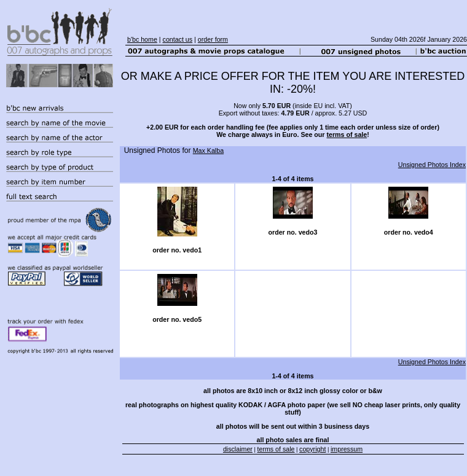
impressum (347, 449)
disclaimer (238, 449)
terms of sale (347, 135)
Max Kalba (208, 150)
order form (213, 39)
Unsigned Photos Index (432, 165)
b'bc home (142, 39)
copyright (312, 449)
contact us (178, 39)
